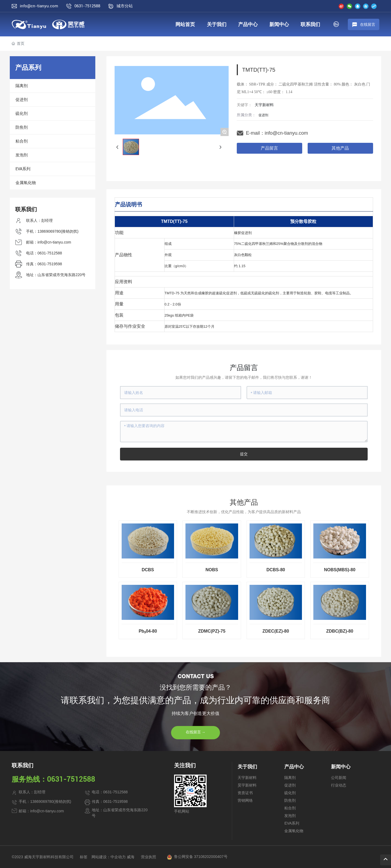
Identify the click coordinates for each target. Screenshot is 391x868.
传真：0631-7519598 (44, 264)
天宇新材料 (264, 105)
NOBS (212, 570)
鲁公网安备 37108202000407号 (201, 857)
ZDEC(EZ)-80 (276, 631)
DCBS (148, 570)
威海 (131, 857)
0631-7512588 (87, 6)
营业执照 (149, 857)
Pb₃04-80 (148, 631)
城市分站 (125, 6)
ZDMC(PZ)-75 (212, 631)
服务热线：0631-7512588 (53, 779)
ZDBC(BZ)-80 (340, 631)
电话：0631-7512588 (44, 253)
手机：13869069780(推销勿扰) (52, 231)
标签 (84, 857)
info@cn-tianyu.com (39, 6)
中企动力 (118, 857)
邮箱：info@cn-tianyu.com (49, 242)
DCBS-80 (276, 570)
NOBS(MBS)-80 (340, 570)
